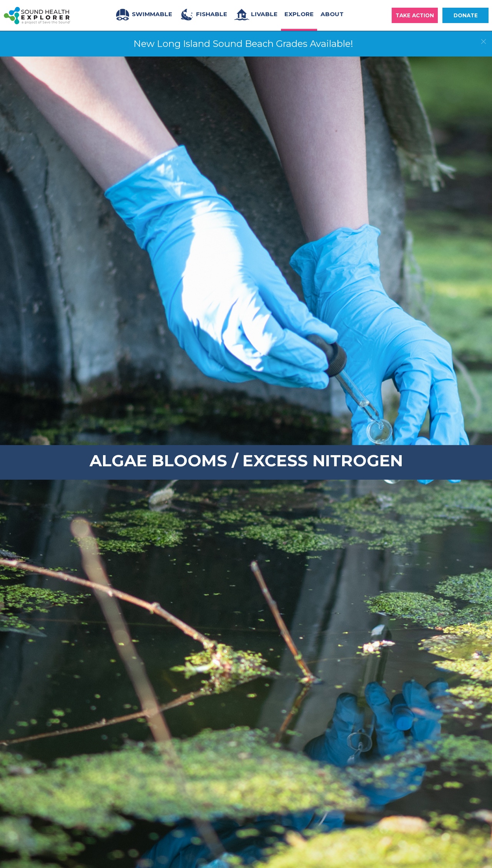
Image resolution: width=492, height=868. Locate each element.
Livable (256, 15)
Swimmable (144, 15)
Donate (466, 15)
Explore (299, 14)
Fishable (203, 15)
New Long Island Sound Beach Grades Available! (243, 44)
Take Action (415, 15)
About (332, 14)
